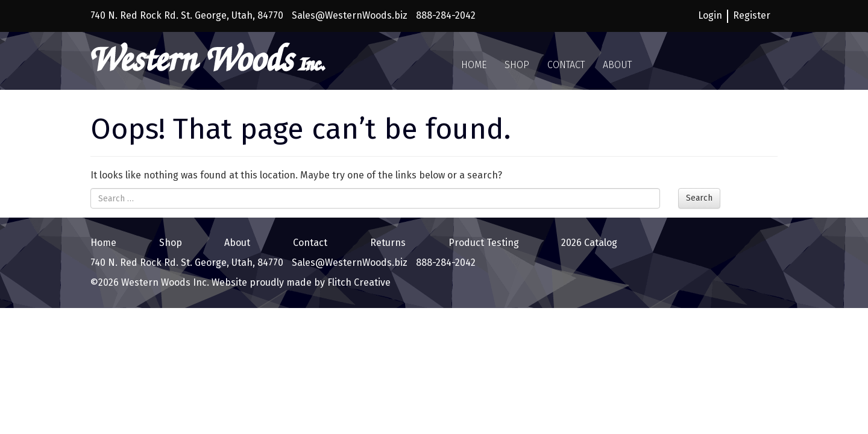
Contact (566, 65)
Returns (388, 243)
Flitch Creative (358, 282)
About (617, 65)
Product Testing (484, 243)
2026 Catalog (589, 243)
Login (710, 15)
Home (474, 65)
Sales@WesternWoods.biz (350, 15)
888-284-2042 (446, 15)
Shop (517, 65)
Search (699, 198)
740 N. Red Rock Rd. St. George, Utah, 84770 (187, 15)
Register (752, 15)
